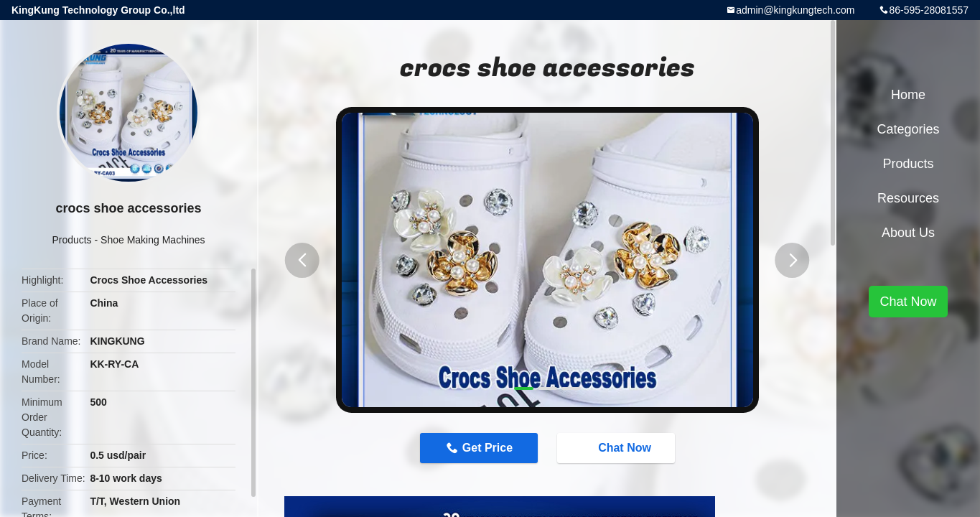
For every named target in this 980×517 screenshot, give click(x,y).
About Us (908, 233)
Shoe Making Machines (153, 240)
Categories (908, 129)
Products (71, 240)
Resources (908, 198)
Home (908, 95)
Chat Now (617, 447)
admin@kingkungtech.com (795, 10)
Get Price (487, 448)
